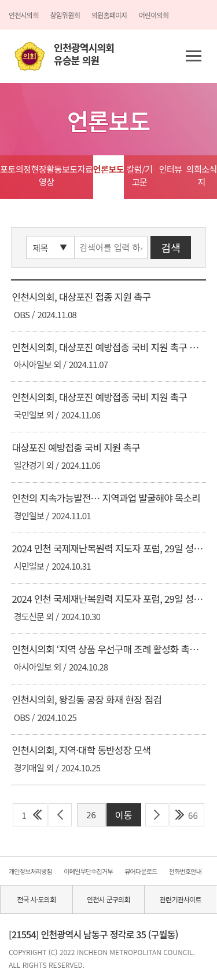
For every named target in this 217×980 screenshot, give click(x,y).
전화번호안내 (185, 871)
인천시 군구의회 (108, 899)
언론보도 (108, 169)
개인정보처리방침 (30, 871)
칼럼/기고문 (139, 175)
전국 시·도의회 (36, 899)
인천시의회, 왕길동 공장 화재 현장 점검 (87, 700)
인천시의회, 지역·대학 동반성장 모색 (81, 750)
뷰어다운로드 (141, 871)
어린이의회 (154, 15)
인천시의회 (23, 15)
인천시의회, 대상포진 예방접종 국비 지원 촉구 (99, 397)
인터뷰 (171, 169)
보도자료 (77, 169)
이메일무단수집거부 (88, 871)
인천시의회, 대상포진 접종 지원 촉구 (81, 297)
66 (193, 815)
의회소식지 (202, 175)
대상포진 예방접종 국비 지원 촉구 (76, 447)
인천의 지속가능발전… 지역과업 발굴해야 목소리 (106, 498)
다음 (157, 815)
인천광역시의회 (84, 54)
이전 (60, 815)
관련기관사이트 (181, 899)
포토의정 (15, 169)
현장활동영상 (47, 175)
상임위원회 (65, 15)
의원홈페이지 (109, 15)
